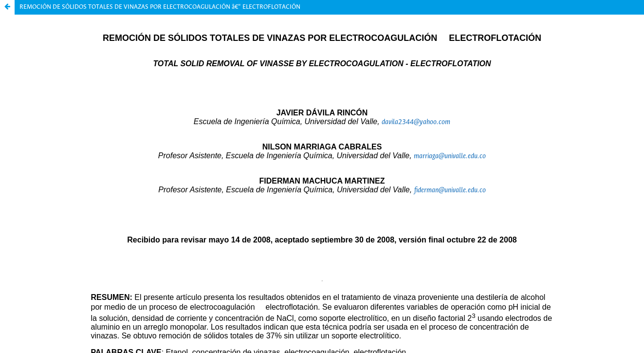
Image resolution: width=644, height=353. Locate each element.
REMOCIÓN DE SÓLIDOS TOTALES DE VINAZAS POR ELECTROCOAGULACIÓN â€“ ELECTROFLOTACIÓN (160, 7)
